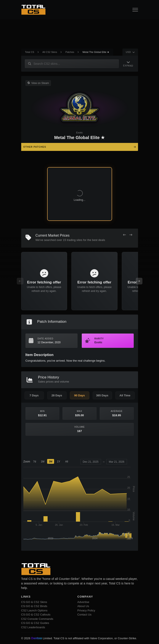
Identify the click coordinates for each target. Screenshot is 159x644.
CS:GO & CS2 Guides (35, 623)
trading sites (75, 240)
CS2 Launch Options (34, 610)
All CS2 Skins (50, 52)
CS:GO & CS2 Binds (34, 606)
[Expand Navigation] (128, 64)
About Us (83, 606)
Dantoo (37, 638)
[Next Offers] (131, 235)
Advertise (83, 602)
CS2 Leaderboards (33, 627)
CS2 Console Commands (37, 619)
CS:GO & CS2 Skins (34, 602)
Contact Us (84, 615)
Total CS (30, 52)
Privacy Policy (86, 610)
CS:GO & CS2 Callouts (36, 615)
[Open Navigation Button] (135, 10)
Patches (70, 52)
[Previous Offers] (124, 235)
